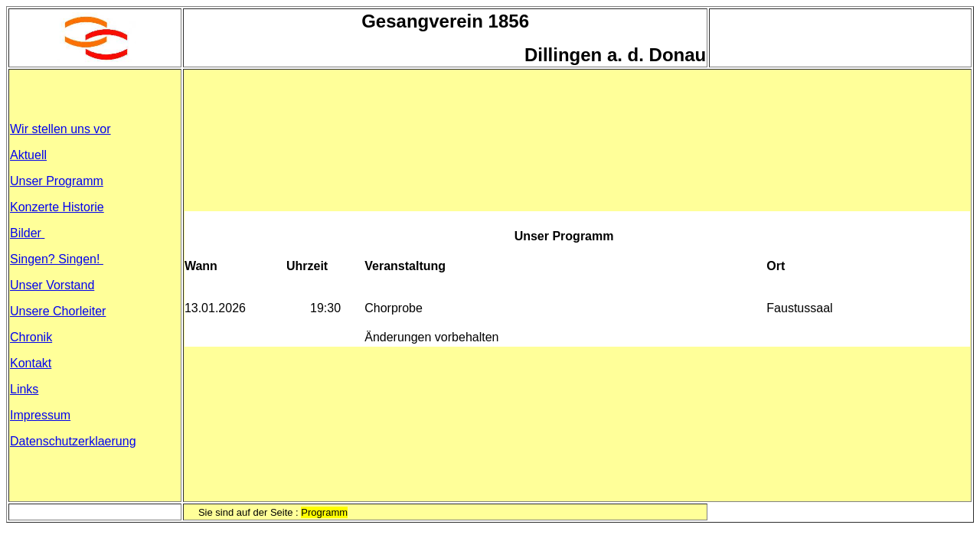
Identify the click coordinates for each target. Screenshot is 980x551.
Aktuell (28, 155)
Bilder (27, 233)
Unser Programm (57, 181)
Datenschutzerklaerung (73, 441)
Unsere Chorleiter (58, 311)
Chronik (31, 337)
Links (24, 389)
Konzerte (57, 207)
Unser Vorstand (52, 285)
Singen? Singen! (57, 259)
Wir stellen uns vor (60, 129)
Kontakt (31, 363)
